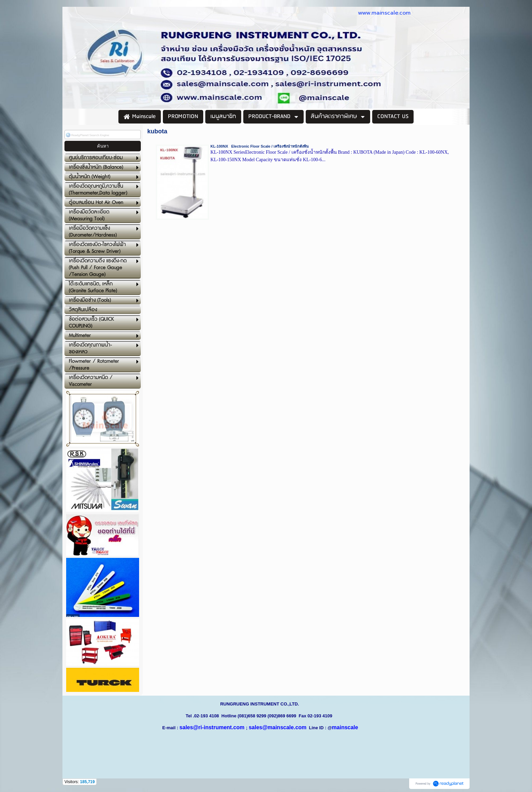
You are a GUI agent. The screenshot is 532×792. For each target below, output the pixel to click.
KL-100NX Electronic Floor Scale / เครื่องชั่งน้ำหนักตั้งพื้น (260, 146)
